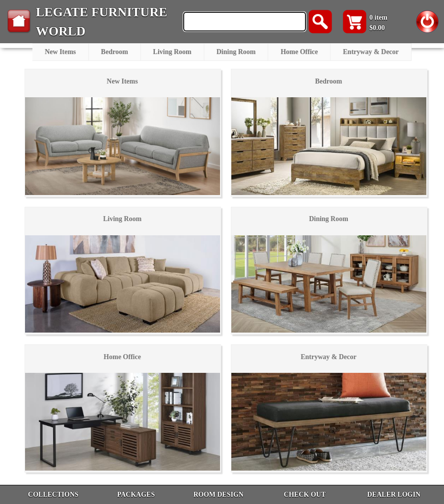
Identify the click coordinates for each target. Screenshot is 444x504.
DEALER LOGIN (394, 494)
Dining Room (236, 52)
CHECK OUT (305, 494)
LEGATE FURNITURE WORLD (102, 22)
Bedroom (115, 52)
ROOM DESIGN (219, 494)
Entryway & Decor (371, 52)
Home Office (299, 52)
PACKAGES (136, 494)
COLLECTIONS (53, 494)
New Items (60, 52)
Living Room (172, 52)
